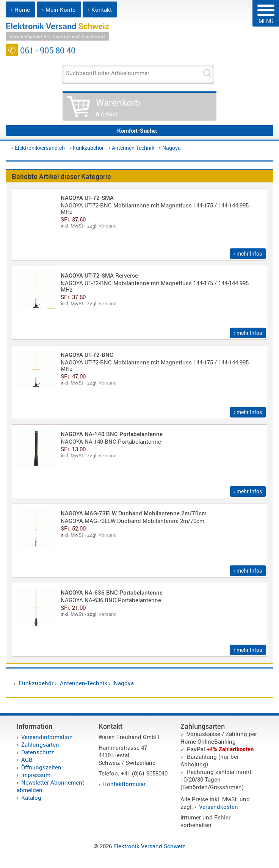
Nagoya (172, 148)
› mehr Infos (248, 253)
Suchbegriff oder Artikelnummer (108, 73)
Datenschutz (38, 752)
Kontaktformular (124, 784)
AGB (27, 760)
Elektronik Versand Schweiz (149, 846)
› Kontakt (100, 9)
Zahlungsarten (40, 744)
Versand (107, 226)
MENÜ (266, 15)
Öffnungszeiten (41, 767)
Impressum (36, 775)
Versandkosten (219, 807)
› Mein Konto (59, 9)
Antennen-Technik (133, 148)
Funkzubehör (88, 148)
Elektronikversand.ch (40, 148)
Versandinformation (47, 737)
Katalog (31, 797)
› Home (20, 9)
